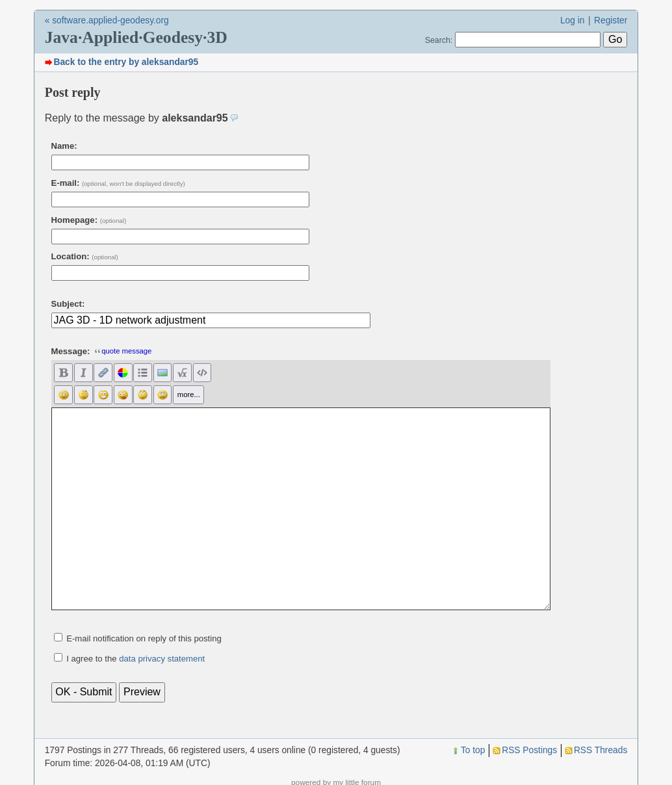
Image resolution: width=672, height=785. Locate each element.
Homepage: (89, 220)
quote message (123, 351)
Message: (71, 351)
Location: (85, 256)
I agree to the (136, 659)
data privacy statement (162, 659)
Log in (573, 20)
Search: (439, 40)
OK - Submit (84, 692)
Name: (64, 146)
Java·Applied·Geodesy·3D (136, 37)
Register (611, 20)
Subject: (68, 304)
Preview (142, 692)
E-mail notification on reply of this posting (144, 638)
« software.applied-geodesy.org (107, 20)
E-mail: (118, 183)
